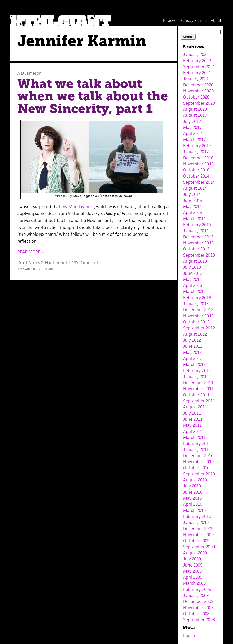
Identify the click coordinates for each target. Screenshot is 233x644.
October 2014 (196, 176)
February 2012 (197, 370)
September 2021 (199, 67)
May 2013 (192, 279)
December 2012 (198, 310)
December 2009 (198, 529)
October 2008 (196, 614)
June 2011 (193, 419)
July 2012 (192, 340)
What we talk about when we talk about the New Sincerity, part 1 (93, 96)
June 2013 (193, 273)
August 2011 (195, 407)
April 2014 (193, 212)
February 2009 (197, 589)
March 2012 (194, 364)
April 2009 (193, 577)
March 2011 (194, 437)
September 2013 (199, 255)
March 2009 (194, 583)
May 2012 (192, 352)
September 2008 (199, 620)
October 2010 (196, 468)
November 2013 (198, 243)
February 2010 (197, 516)
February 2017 (197, 146)
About (216, 20)
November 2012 (198, 316)
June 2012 (193, 346)
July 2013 (192, 267)
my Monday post (78, 207)
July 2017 (192, 121)
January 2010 (196, 522)
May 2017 (192, 127)
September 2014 (199, 182)
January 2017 (196, 152)
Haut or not (56, 263)
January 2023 (196, 54)
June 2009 (193, 565)
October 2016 (196, 170)
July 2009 (192, 559)
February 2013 (197, 298)
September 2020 (199, 103)
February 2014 (197, 225)
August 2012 (195, 334)
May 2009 (192, 571)
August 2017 (195, 115)
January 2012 (196, 377)
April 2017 (193, 133)
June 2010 (193, 492)
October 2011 (196, 395)
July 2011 (192, 413)
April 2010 (193, 504)
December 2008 (198, 601)
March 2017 (194, 140)
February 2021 (197, 73)
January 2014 (196, 231)
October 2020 (196, 97)
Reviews (170, 20)
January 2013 (196, 304)
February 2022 (197, 61)
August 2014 (195, 188)
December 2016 (198, 158)
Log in (189, 635)
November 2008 (198, 608)
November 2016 (198, 164)
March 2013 (194, 291)
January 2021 (196, 79)
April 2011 (193, 431)
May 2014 (192, 206)
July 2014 (192, 194)
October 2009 (196, 541)
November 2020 (198, 91)
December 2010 (198, 456)
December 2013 (198, 237)
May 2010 (192, 498)
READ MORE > (31, 252)
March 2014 (194, 219)
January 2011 (196, 450)
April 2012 (193, 358)
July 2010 (192, 486)
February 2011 (197, 443)
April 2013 (193, 285)
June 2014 (193, 200)
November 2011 (198, 389)
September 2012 (199, 328)
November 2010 (198, 462)
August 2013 (195, 261)
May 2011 (192, 425)
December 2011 (198, 383)
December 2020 (198, 85)
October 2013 (196, 249)
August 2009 (195, 553)
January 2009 (196, 595)
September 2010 (199, 474)
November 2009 (198, 535)
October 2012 (196, 322)
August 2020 (195, 109)
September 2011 (199, 401)
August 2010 (195, 480)
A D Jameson (30, 73)
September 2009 (199, 547)
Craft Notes (29, 263)
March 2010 (194, 510)
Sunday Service (194, 20)
